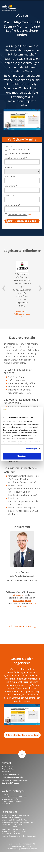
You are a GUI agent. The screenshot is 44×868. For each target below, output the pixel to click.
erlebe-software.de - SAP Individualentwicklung (18, 822)
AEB (29, 846)
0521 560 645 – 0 (13, 775)
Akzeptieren (22, 456)
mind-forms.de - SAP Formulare (13, 827)
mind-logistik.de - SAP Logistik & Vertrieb (16, 815)
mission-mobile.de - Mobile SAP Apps (15, 820)
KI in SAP (5, 795)
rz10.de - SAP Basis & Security (12, 818)
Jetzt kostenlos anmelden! (22, 735)
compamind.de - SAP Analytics (12, 824)
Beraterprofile (32, 849)
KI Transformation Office (10, 799)
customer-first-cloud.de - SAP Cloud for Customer (19, 836)
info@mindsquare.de (22, 601)
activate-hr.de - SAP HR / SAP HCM (14, 829)
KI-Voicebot (6, 804)
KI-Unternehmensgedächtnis (12, 801)
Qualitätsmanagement (16, 849)
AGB (24, 846)
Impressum (17, 846)
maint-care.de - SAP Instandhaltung (14, 831)
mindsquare (18, 595)
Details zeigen (31, 449)
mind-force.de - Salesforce (11, 834)
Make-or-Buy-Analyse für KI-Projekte (14, 797)
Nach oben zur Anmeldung (22, 626)
